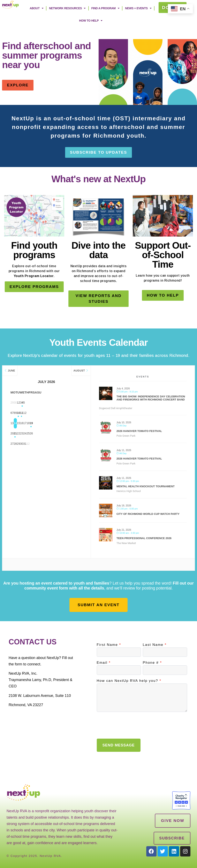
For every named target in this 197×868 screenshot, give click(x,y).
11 (67, 413)
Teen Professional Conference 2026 (144, 538)
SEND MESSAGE (119, 745)
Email (104, 663)
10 (57, 413)
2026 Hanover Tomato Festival (139, 431)
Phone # (152, 663)
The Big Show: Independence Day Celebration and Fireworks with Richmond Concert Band (151, 398)
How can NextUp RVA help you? (129, 681)
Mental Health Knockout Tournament (146, 486)
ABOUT (36, 8)
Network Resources (67, 8)
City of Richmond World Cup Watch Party (148, 514)
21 (26, 434)
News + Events (138, 8)
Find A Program (105, 8)
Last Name (155, 645)
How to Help (91, 21)
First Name (109, 645)
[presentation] (128, 724)
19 (77, 423)
